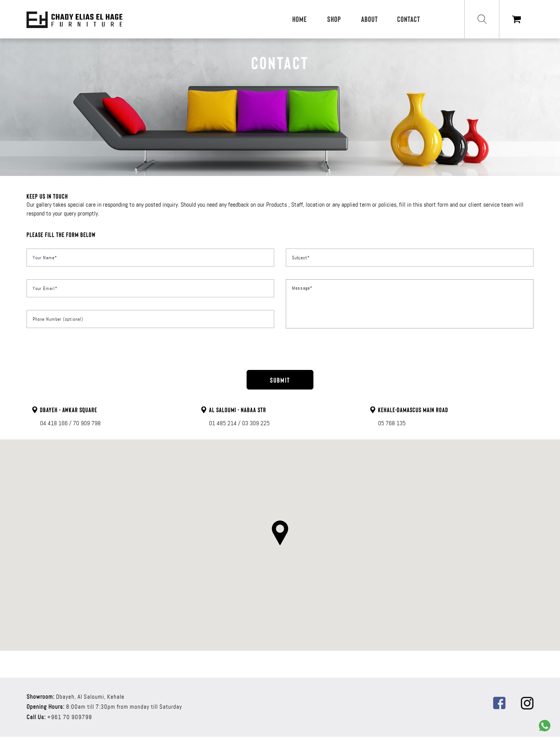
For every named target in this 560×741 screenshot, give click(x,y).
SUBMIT (280, 380)
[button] (280, 533)
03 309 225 (256, 423)
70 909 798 (87, 423)
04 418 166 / (56, 423)
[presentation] (279, 356)
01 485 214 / (225, 423)
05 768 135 (392, 423)
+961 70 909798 (70, 717)
